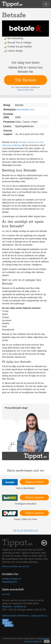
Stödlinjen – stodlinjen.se (14, 607)
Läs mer (6, 594)
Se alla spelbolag (25, 531)
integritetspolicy (44, 639)
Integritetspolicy (10, 582)
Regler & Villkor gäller (26, 90)
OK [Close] (47, 641)
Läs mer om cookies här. (33, 641)
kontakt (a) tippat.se (12, 579)
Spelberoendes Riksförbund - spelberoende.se (24, 616)
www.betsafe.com (25, 110)
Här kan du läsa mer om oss (16, 566)
